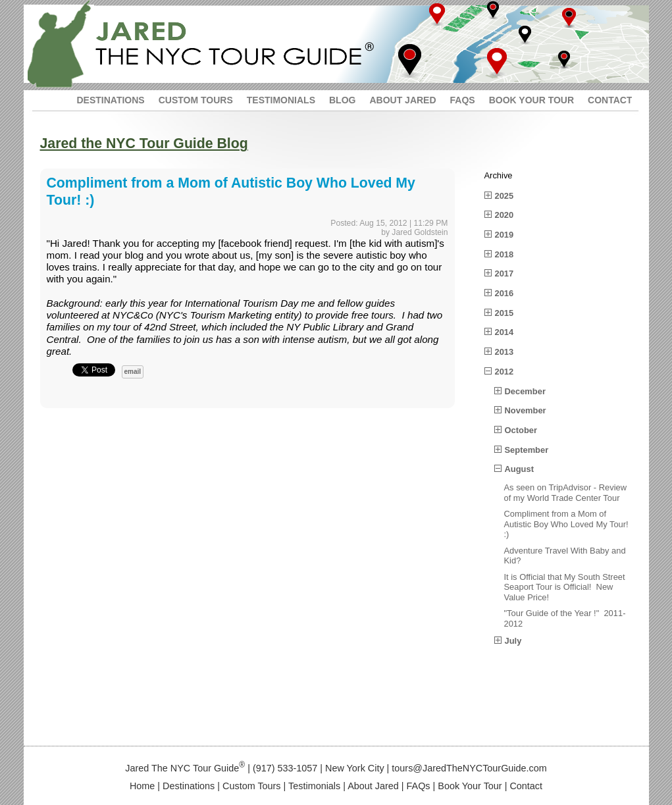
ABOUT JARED (402, 100)
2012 (504, 372)
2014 (504, 332)
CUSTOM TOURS (196, 100)
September (527, 450)
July (513, 641)
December (525, 391)
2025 (504, 196)
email (133, 372)
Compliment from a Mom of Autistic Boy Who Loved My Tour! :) (568, 524)
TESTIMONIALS (281, 100)
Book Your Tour (470, 786)
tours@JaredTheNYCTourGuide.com (469, 768)
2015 (504, 313)
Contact (526, 786)
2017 (504, 273)
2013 (504, 352)
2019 (504, 235)
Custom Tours (252, 786)
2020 (504, 215)
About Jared (373, 786)
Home (142, 786)
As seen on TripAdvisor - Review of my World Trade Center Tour (566, 493)
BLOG (342, 100)
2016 (504, 293)
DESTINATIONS (111, 100)
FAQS (463, 100)
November (526, 410)
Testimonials (314, 786)
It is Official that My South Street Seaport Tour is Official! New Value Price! (565, 587)
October (521, 430)
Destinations (189, 786)
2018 (504, 254)
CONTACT (610, 100)
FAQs (419, 786)
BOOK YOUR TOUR (531, 100)
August (519, 469)
